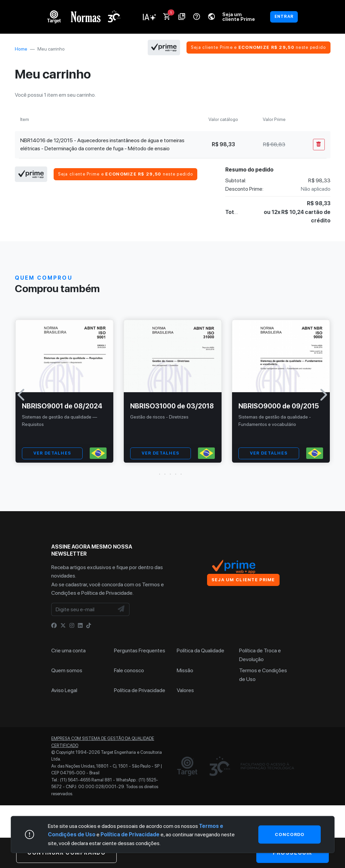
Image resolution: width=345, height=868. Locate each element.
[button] (173, 474)
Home (21, 49)
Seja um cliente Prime (239, 17)
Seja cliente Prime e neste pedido (258, 47)
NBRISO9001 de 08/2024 (62, 406)
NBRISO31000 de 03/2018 (172, 406)
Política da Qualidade (200, 650)
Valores (185, 690)
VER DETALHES (52, 453)
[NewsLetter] (121, 610)
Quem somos (67, 670)
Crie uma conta (68, 650)
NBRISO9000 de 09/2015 (279, 406)
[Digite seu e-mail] (83, 610)
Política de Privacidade (107, 593)
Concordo (290, 834)
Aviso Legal (64, 690)
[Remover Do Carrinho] (319, 145)
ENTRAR (284, 17)
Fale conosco (129, 670)
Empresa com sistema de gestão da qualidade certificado (103, 742)
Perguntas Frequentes (140, 650)
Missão (185, 670)
